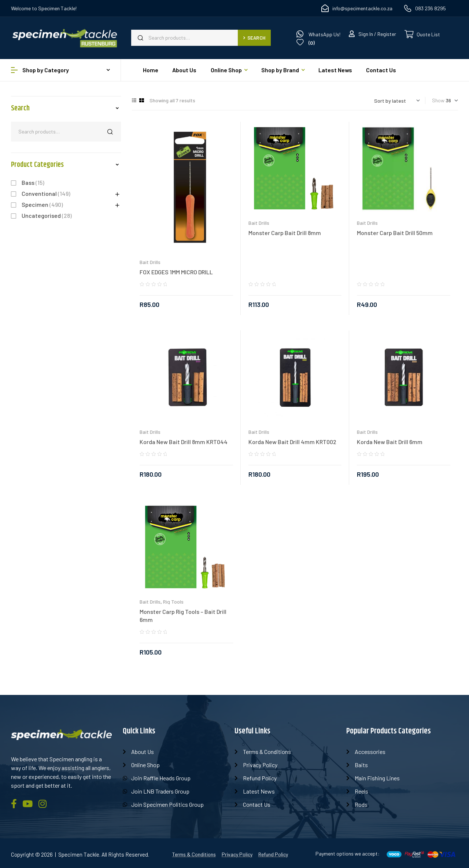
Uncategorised (41, 215)
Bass (28, 182)
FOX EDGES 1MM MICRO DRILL (176, 272)
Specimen (35, 204)
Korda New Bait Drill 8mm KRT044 (184, 442)
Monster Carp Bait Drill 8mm (285, 233)
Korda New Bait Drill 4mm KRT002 (292, 442)
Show (438, 100)
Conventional (39, 193)
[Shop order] (397, 101)
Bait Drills (150, 262)
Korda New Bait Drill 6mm (390, 442)
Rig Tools (173, 602)
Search (254, 38)
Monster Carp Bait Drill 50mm (395, 233)
